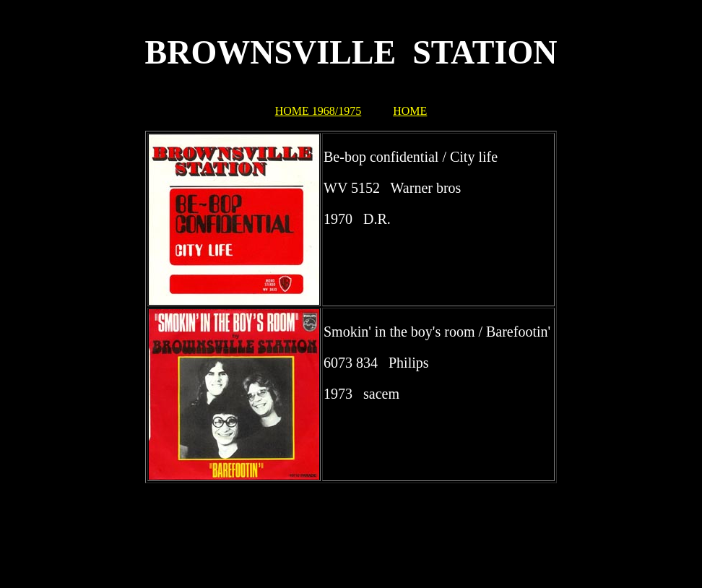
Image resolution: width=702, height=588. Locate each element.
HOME (410, 111)
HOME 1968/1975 (318, 111)
